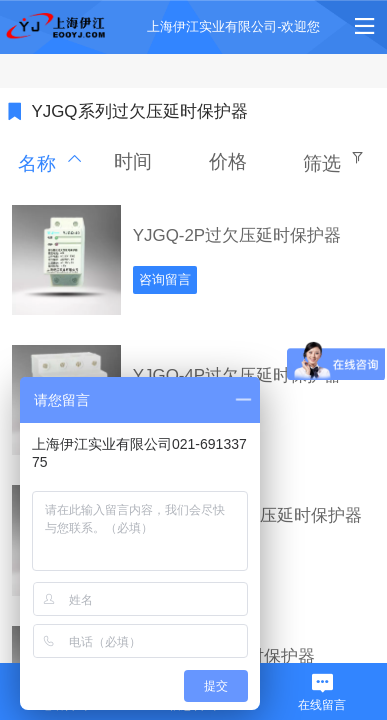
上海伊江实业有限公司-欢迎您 (233, 26)
